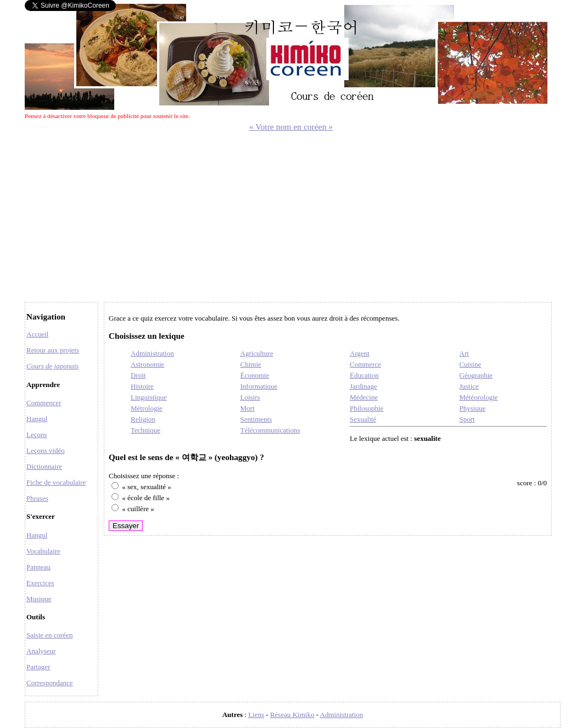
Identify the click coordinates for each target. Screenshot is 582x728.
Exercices (40, 583)
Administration (152, 353)
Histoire (142, 386)
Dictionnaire (44, 466)
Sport (467, 419)
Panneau (38, 567)
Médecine (364, 397)
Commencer (44, 403)
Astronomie (147, 364)
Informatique (259, 386)
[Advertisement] (291, 214)
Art (464, 353)
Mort (248, 408)
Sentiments (256, 419)
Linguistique (149, 397)
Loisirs (250, 397)
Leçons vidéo (46, 450)
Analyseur (41, 651)
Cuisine (471, 364)
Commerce (365, 364)
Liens (256, 715)
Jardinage (363, 386)
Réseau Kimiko (292, 715)
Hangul (37, 419)
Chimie (251, 364)
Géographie (476, 375)
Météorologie (479, 397)
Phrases (37, 498)
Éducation (364, 375)
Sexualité (363, 419)
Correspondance (49, 683)
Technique (145, 430)
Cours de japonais (52, 366)
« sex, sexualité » (147, 487)
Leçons (37, 435)
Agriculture (257, 353)
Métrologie (147, 408)
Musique (39, 599)
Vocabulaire (43, 551)
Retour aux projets (53, 350)
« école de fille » (146, 498)
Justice (469, 386)
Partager (38, 667)
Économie (255, 375)
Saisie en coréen (49, 635)
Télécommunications (270, 430)
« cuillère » (138, 509)
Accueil (37, 334)
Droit (138, 375)
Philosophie (366, 408)
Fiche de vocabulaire (56, 482)
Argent (360, 353)
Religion (143, 419)
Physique (473, 408)
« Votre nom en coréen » (291, 127)
